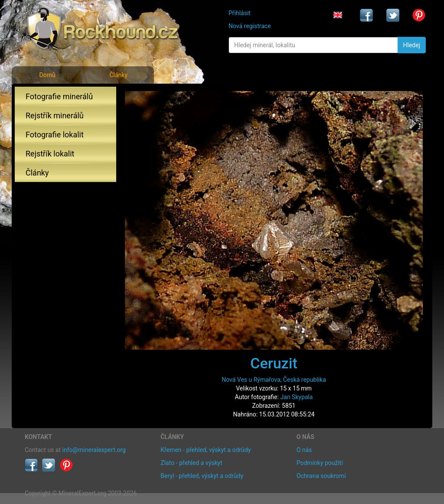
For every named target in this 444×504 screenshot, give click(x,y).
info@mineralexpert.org (94, 450)
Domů (47, 75)
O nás (304, 450)
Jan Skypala (296, 397)
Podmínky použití (320, 463)
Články (118, 75)
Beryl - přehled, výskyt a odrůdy (202, 476)
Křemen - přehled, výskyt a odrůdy (206, 450)
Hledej (412, 45)
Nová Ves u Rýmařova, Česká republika (274, 380)
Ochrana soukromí (321, 476)
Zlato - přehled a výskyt (191, 463)
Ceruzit (274, 363)
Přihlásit (240, 13)
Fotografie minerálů (59, 96)
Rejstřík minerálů (55, 115)
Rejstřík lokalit (50, 154)
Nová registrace (250, 26)
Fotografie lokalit (55, 135)
